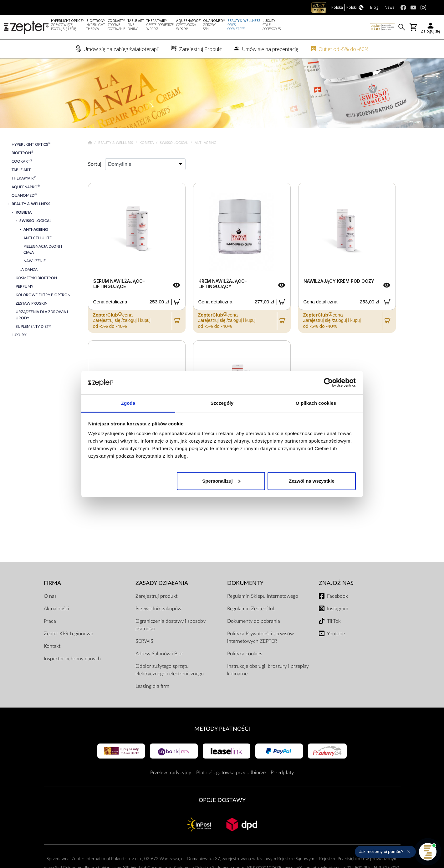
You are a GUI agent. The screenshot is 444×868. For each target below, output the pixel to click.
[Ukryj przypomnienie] (409, 852)
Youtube (336, 634)
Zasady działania (162, 583)
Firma (52, 583)
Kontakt (52, 646)
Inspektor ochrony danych (72, 659)
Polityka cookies (245, 654)
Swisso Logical (174, 143)
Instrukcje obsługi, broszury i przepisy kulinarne (268, 670)
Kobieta (147, 143)
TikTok (334, 621)
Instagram (338, 609)
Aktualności (56, 609)
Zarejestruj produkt (156, 596)
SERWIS (144, 641)
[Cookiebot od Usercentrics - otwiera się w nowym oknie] (328, 383)
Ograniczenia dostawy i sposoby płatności (171, 625)
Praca (50, 621)
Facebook (337, 596)
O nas (50, 596)
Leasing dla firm (152, 686)
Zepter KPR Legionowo (69, 634)
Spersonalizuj (221, 481)
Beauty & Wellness (116, 143)
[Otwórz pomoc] (428, 852)
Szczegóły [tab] (222, 403)
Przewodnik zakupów (158, 609)
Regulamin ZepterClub (251, 609)
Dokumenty (245, 583)
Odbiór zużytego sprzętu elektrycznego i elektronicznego (170, 670)
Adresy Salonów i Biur (159, 654)
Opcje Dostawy (222, 800)
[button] (385, 852)
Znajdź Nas (336, 583)
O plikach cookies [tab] (316, 403)
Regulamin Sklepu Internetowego (263, 596)
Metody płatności (222, 729)
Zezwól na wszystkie (312, 481)
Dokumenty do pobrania (254, 621)
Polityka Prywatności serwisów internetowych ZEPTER (260, 637)
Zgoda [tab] (128, 403)
